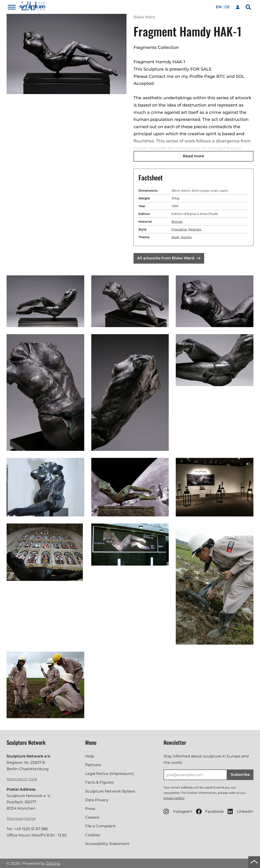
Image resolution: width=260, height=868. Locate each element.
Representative (21, 818)
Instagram (178, 811)
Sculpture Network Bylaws (110, 791)
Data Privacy (97, 800)
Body (176, 237)
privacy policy (174, 798)
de (227, 7)
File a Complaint (100, 826)
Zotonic (53, 863)
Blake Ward (144, 17)
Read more (193, 156)
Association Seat (22, 779)
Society (186, 237)
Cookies (93, 835)
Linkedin (241, 811)
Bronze (177, 222)
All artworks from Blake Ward (169, 258)
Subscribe (240, 775)
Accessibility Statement (107, 844)
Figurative (179, 229)
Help (90, 756)
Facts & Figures (99, 782)
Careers (92, 817)
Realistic (195, 229)
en (219, 7)
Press (90, 809)
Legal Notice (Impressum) (109, 774)
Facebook (210, 811)
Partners (93, 765)
